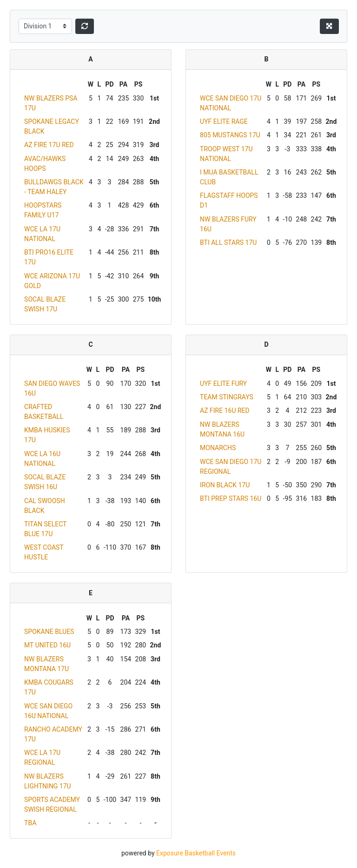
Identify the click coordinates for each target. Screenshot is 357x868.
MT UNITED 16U (47, 645)
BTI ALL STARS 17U (228, 242)
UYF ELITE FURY (223, 384)
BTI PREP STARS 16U (231, 498)
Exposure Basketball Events (196, 853)
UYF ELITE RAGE (224, 121)
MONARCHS (218, 448)
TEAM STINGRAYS (227, 397)
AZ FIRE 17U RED (49, 145)
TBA (30, 823)
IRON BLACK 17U (225, 485)
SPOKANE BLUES (49, 632)
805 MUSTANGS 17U (230, 135)
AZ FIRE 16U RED (225, 410)
